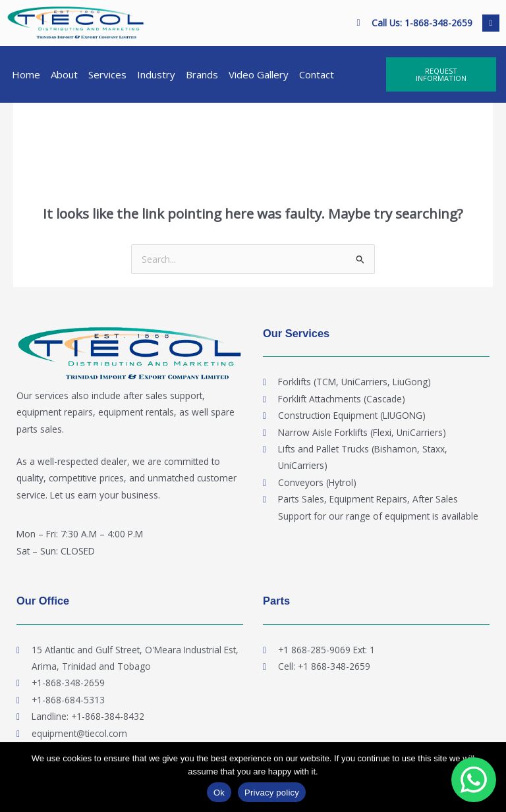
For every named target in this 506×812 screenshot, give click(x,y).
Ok (219, 793)
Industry (156, 74)
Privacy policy (272, 793)
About (64, 74)
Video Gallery (259, 74)
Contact (317, 74)
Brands (202, 74)
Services (107, 74)
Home (26, 74)
